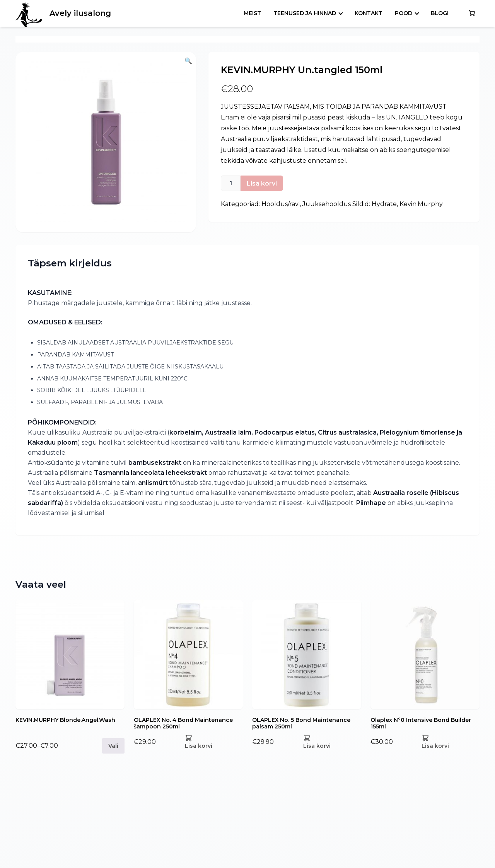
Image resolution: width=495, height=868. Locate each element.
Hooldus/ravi (281, 204)
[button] (106, 142)
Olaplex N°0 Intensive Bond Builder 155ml (421, 723)
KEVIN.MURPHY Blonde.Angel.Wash (65, 720)
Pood (404, 13)
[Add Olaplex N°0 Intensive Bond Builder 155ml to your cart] (447, 742)
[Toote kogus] (231, 183)
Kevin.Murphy (421, 204)
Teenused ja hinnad (305, 13)
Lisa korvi (262, 183)
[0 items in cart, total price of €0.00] (472, 13)
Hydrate (384, 204)
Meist (252, 13)
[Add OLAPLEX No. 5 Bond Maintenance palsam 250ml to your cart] (329, 742)
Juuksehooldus (327, 204)
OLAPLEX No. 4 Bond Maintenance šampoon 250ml (183, 723)
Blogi (440, 13)
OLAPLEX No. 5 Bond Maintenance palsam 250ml (301, 723)
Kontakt (369, 13)
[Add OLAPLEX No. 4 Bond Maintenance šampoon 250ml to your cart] (211, 742)
